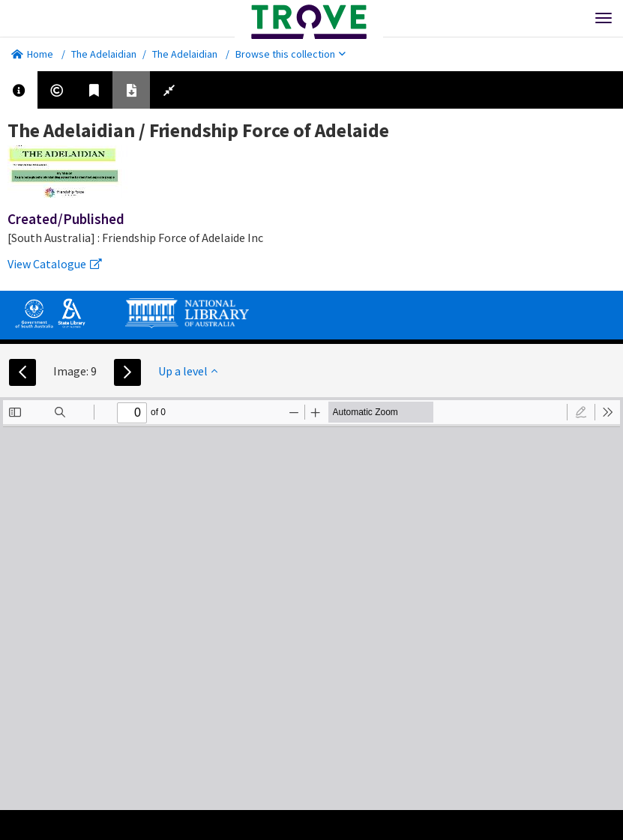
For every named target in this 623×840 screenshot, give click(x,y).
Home (32, 54)
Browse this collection (291, 54)
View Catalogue (55, 264)
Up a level (188, 371)
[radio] (581, 412)
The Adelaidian (104, 54)
